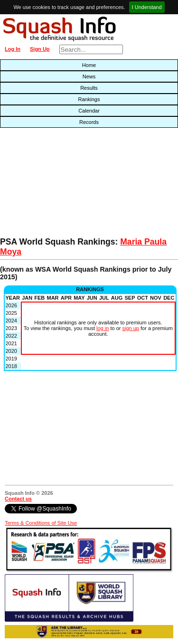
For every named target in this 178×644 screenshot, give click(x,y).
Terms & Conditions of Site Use (41, 523)
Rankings (89, 99)
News (89, 76)
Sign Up (40, 49)
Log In (13, 49)
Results (89, 88)
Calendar (89, 111)
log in (103, 328)
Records (89, 122)
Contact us (18, 499)
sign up (131, 328)
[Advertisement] (57, 185)
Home (89, 65)
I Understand (147, 7)
